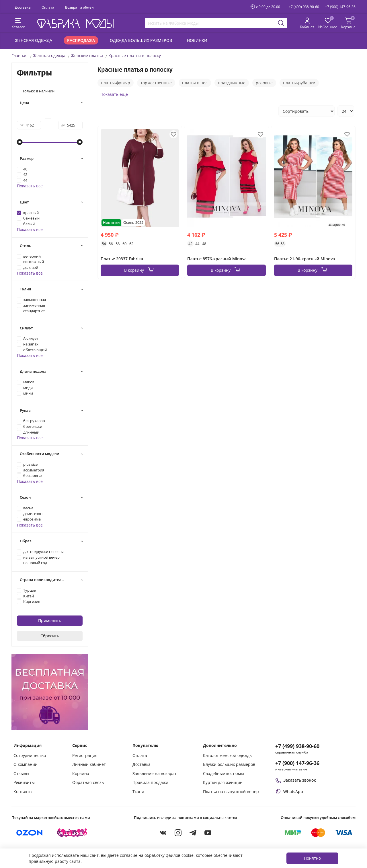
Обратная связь (88, 782)
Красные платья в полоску (135, 56)
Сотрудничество (30, 755)
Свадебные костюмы (223, 773)
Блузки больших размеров (229, 764)
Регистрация (85, 755)
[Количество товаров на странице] (346, 111)
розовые (264, 83)
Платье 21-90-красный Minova (304, 259)
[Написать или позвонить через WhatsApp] (289, 792)
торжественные (156, 83)
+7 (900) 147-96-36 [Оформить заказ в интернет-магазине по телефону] (297, 763)
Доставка (23, 7)
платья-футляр (116, 83)
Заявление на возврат (155, 773)
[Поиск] (281, 23)
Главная (19, 56)
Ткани (138, 792)
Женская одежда (34, 40)
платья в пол (195, 83)
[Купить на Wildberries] (72, 833)
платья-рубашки (299, 83)
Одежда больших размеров (141, 40)
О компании (26, 764)
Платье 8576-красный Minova (217, 259)
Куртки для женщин (223, 782)
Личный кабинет (89, 764)
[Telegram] (193, 833)
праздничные (232, 83)
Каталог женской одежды (228, 755)
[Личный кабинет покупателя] (307, 24)
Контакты (23, 792)
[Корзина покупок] (348, 24)
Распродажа (81, 40)
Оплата (48, 7)
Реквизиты (24, 782)
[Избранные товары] (328, 24)
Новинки (197, 40)
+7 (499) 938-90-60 (304, 7)
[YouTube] (208, 833)
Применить (50, 621)
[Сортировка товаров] (307, 111)
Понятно (312, 858)
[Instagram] (178, 833)
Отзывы (21, 773)
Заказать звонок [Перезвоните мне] (296, 780)
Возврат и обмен (79, 7)
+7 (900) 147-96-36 (340, 7)
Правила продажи (150, 782)
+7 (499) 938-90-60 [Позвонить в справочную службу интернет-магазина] (297, 746)
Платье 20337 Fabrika (122, 259)
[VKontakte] (163, 833)
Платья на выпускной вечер (231, 792)
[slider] (20, 142)
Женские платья (87, 56)
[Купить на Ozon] (30, 833)
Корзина (81, 773)
